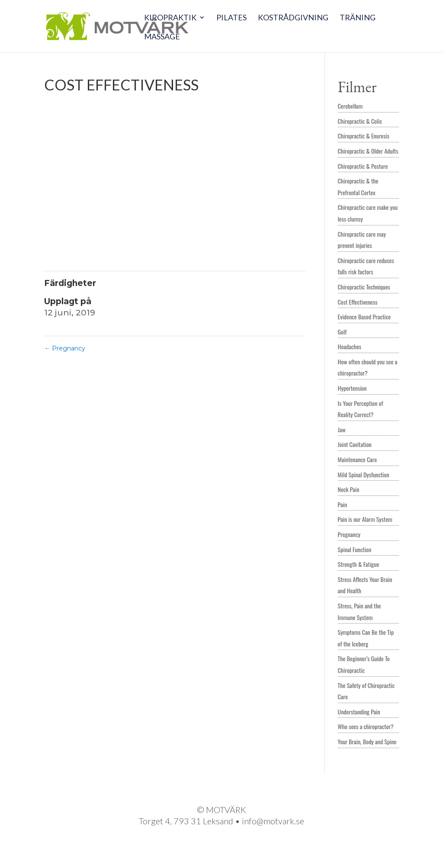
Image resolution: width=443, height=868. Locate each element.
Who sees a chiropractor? (366, 726)
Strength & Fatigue (359, 564)
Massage (162, 37)
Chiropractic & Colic (360, 121)
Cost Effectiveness (358, 302)
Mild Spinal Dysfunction (364, 474)
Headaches (350, 346)
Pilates (231, 18)
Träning (358, 18)
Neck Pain (349, 489)
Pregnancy (65, 348)
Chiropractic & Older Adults (368, 151)
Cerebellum (350, 106)
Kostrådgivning (293, 18)
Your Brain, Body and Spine (367, 741)
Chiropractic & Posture (363, 166)
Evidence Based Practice (364, 317)
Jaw (342, 429)
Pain (342, 504)
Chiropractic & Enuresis (364, 136)
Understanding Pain (359, 712)
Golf (342, 332)
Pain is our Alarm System (365, 519)
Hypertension (352, 388)
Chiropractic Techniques (364, 287)
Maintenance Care (358, 459)
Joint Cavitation (355, 444)
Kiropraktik (170, 18)
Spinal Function (355, 549)
